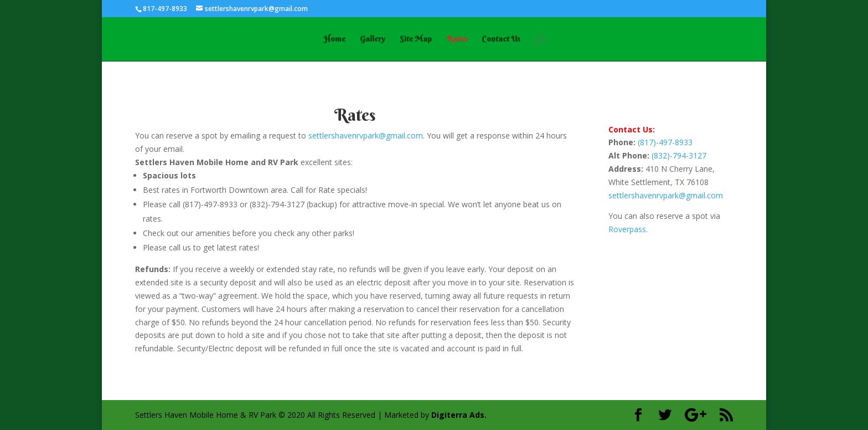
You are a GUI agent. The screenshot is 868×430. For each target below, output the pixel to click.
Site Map (416, 39)
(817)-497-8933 (665, 142)
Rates (457, 39)
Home (334, 39)
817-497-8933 (165, 9)
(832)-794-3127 (679, 155)
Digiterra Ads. (459, 415)
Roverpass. (628, 229)
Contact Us (501, 39)
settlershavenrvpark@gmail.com (366, 135)
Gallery (373, 39)
